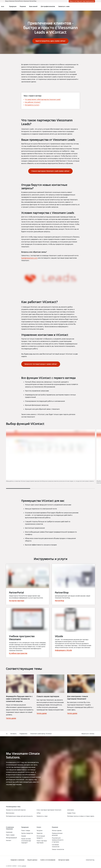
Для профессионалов (48, 6)
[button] (88, 734)
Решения (23, 6)
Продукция (13, 6)
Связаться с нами (64, 6)
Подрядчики (23, 734)
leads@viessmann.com (29, 258)
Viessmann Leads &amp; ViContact (41, 734)
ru (7, 734)
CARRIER (24, 866)
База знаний (33, 6)
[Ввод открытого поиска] (94, 6)
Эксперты (13, 734)
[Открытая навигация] (3, 6)
